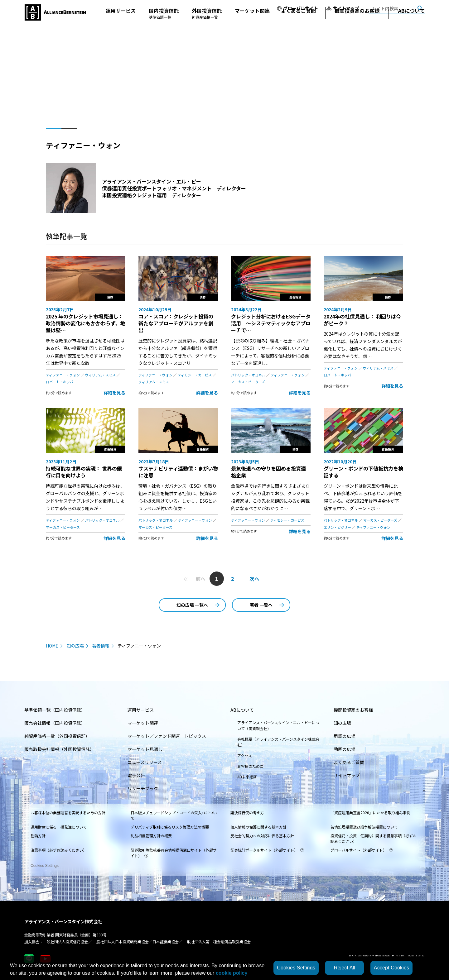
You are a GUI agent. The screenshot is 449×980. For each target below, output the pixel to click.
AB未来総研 (247, 777)
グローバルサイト (298, 8)
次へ (254, 579)
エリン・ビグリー (337, 527)
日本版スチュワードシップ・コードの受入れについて (174, 815)
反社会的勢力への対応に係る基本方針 (262, 836)
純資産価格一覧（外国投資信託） (57, 736)
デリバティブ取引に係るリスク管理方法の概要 (170, 827)
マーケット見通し (145, 749)
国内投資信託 (164, 26)
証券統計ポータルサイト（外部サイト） (267, 850)
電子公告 (136, 775)
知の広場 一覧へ (198, 605)
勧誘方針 (38, 836)
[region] (224, 968)
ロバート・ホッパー (61, 382)
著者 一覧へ (267, 605)
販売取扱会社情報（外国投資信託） (59, 749)
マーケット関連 (252, 23)
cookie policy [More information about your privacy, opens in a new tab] (232, 973)
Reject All (345, 968)
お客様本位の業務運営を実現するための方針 (68, 813)
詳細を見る (114, 393)
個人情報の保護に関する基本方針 (258, 827)
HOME (52, 646)
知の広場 (75, 646)
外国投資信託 (207, 26)
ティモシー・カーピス (195, 375)
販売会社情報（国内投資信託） (55, 723)
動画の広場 (345, 749)
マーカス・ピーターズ (248, 382)
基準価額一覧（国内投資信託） (55, 710)
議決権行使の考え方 (247, 813)
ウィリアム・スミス (100, 375)
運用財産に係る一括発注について (59, 827)
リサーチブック (143, 788)
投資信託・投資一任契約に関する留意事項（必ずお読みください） (374, 838)
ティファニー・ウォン (63, 375)
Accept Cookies (391, 968)
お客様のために (250, 766)
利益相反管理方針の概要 (151, 836)
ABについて (411, 23)
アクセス (245, 755)
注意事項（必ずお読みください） (59, 850)
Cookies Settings (45, 864)
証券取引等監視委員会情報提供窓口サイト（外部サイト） (174, 853)
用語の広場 (345, 736)
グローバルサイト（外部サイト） (362, 850)
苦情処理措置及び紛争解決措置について (364, 827)
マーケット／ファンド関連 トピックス (167, 736)
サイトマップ (343, 8)
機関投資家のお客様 (357, 23)
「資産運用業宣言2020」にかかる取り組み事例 (370, 813)
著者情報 (101, 646)
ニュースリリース (145, 762)
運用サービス (121, 23)
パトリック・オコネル (248, 375)
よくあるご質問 (298, 23)
